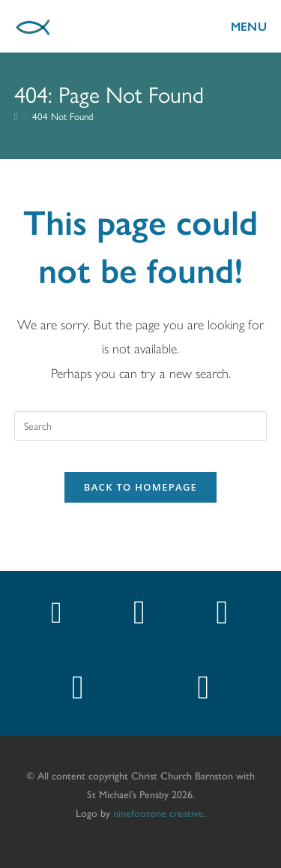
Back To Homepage (140, 487)
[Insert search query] (141, 426)
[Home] (16, 117)
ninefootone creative (158, 812)
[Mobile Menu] (237, 26)
